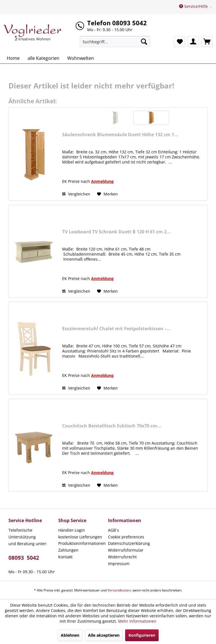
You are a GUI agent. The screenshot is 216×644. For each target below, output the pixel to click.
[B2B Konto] (193, 42)
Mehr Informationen (137, 621)
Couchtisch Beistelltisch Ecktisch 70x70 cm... (112, 426)
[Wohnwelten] (81, 58)
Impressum (119, 564)
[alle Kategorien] (43, 58)
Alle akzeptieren (104, 635)
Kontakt (65, 557)
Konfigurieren (142, 635)
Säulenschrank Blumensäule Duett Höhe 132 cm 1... (120, 135)
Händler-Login (72, 530)
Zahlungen (68, 550)
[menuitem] (115, 42)
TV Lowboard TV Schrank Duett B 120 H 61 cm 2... (116, 232)
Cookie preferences (126, 537)
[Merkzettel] (179, 42)
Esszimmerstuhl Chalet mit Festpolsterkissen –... (117, 329)
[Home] (13, 58)
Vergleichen (76, 194)
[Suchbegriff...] (115, 42)
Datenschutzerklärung (129, 543)
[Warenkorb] (207, 42)
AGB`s (113, 530)
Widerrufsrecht (122, 557)
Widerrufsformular (126, 550)
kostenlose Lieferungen (80, 537)
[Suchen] (144, 42)
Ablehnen (70, 635)
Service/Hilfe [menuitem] (194, 6)
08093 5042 (24, 558)
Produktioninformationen (82, 543)
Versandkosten (119, 590)
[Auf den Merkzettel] (107, 194)
